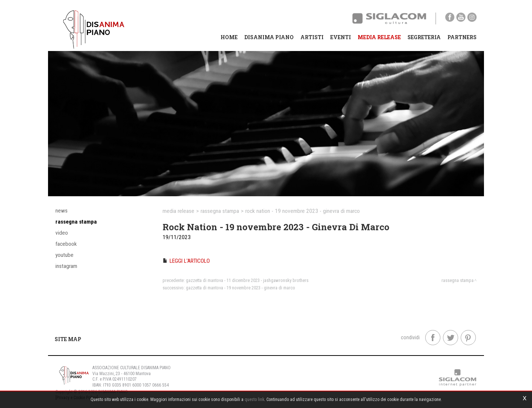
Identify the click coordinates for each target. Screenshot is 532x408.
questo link (254, 399)
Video (62, 233)
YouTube (64, 255)
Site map (68, 339)
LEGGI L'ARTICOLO (190, 261)
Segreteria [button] (424, 37)
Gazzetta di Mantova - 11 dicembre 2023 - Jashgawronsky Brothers (247, 280)
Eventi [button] (341, 37)
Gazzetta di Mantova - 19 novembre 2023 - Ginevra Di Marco (241, 288)
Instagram (66, 266)
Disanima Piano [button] (269, 37)
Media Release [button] (379, 37)
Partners (462, 37)
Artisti (312, 37)
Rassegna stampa (76, 222)
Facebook (66, 244)
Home (229, 37)
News (62, 211)
